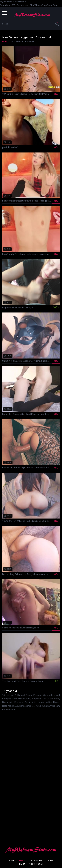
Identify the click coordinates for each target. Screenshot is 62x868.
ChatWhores (36, 5)
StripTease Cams (50, 5)
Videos (22, 861)
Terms (50, 861)
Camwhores (22, 5)
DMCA (22, 864)
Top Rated (30, 42)
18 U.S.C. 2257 (36, 864)
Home (12, 861)
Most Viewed (17, 42)
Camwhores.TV (7, 5)
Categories (36, 861)
